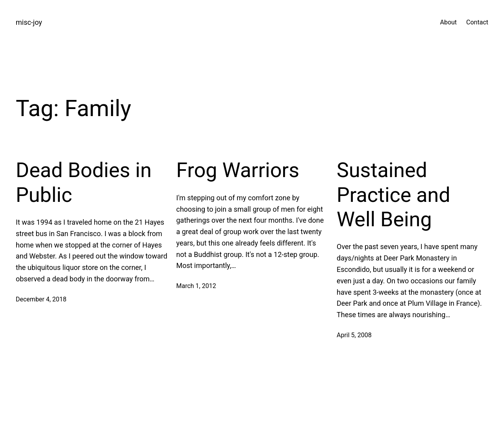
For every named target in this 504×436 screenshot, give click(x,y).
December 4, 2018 (41, 299)
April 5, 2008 (354, 335)
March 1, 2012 (196, 286)
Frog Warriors (238, 170)
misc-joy (29, 22)
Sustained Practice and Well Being (394, 195)
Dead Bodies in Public (84, 182)
